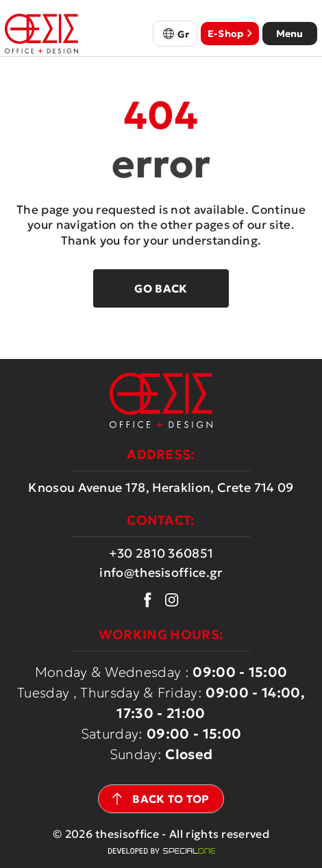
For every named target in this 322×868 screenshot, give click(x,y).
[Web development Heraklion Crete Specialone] (161, 851)
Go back (161, 288)
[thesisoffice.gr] (41, 34)
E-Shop (230, 34)
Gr (184, 34)
